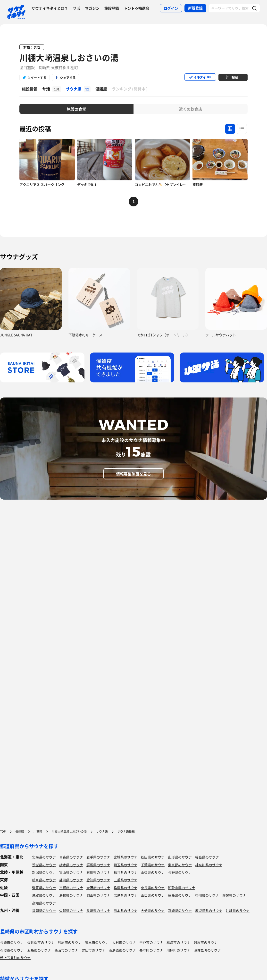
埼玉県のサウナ (125, 865)
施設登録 (112, 8)
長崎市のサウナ (12, 942)
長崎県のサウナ (98, 910)
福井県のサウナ (125, 872)
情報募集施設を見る (133, 474)
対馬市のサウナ (206, 942)
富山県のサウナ (71, 872)
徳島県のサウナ (180, 895)
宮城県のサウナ (125, 857)
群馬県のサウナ (98, 865)
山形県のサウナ (180, 857)
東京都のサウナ (180, 865)
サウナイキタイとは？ (50, 8)
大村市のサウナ (124, 942)
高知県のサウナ (44, 903)
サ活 (76, 8)
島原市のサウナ (70, 942)
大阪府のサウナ (98, 888)
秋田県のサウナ (153, 857)
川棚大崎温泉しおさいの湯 (69, 58)
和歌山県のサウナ (182, 888)
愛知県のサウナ (98, 880)
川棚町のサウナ (178, 950)
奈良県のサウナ (153, 888)
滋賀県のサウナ (44, 888)
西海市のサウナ (66, 950)
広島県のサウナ (125, 895)
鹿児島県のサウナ (209, 910)
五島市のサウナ (39, 950)
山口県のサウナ (153, 895)
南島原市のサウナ (122, 950)
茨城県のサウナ (44, 865)
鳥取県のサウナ (44, 895)
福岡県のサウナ (44, 910)
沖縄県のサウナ (238, 910)
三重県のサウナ (125, 880)
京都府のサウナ (71, 888)
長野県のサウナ (180, 872)
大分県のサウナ (153, 910)
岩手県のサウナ (98, 857)
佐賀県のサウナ (71, 910)
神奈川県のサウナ (209, 865)
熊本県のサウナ (125, 910)
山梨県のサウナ (153, 872)
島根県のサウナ (71, 895)
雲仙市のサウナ (93, 950)
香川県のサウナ (207, 895)
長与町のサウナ (151, 950)
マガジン (92, 8)
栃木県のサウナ (71, 865)
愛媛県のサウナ (234, 895)
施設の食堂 (76, 109)
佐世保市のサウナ (41, 942)
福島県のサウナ (207, 857)
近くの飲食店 (191, 109)
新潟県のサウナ (44, 872)
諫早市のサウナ (97, 942)
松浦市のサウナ (178, 942)
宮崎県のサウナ (180, 910)
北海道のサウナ (44, 857)
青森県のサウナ (71, 857)
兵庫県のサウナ (125, 888)
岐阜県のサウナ (44, 880)
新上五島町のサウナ (15, 958)
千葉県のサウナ (153, 865)
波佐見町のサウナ (207, 950)
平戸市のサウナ (151, 942)
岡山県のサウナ (98, 895)
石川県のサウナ (98, 872)
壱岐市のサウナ (12, 950)
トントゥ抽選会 (137, 8)
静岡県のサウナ (71, 880)
